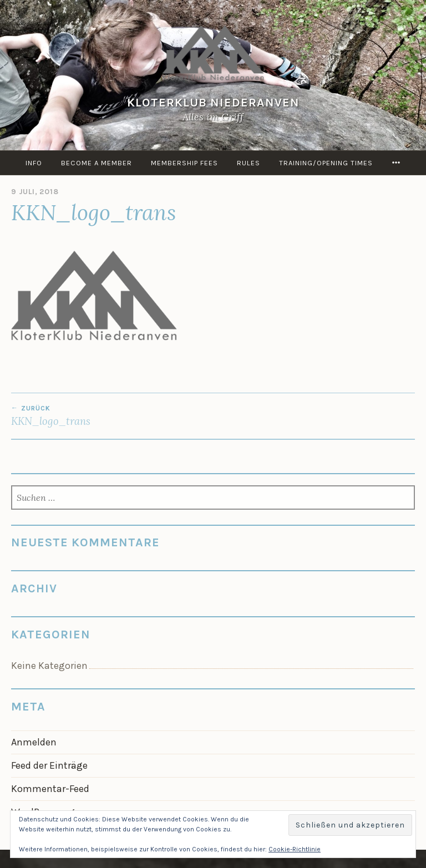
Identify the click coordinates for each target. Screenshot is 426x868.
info (34, 163)
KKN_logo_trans (112, 416)
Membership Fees (184, 163)
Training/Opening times (326, 163)
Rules (248, 163)
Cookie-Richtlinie (295, 849)
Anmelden (34, 742)
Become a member (97, 163)
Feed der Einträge (49, 765)
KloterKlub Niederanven (213, 102)
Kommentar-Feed (50, 789)
